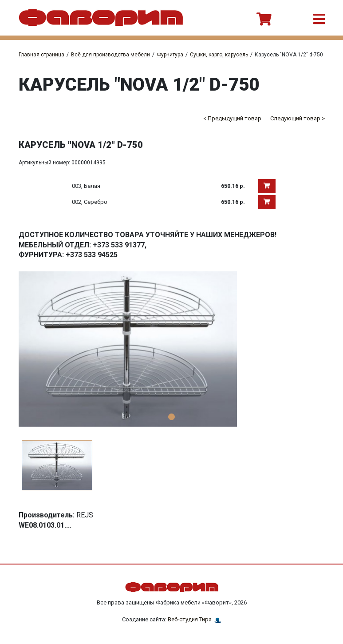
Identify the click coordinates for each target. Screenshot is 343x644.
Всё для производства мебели (110, 55)
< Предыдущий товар (232, 118)
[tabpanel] (172, 349)
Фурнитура (170, 55)
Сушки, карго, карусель (219, 55)
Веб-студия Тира (190, 619)
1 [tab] (171, 417)
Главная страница (41, 55)
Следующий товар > (298, 118)
